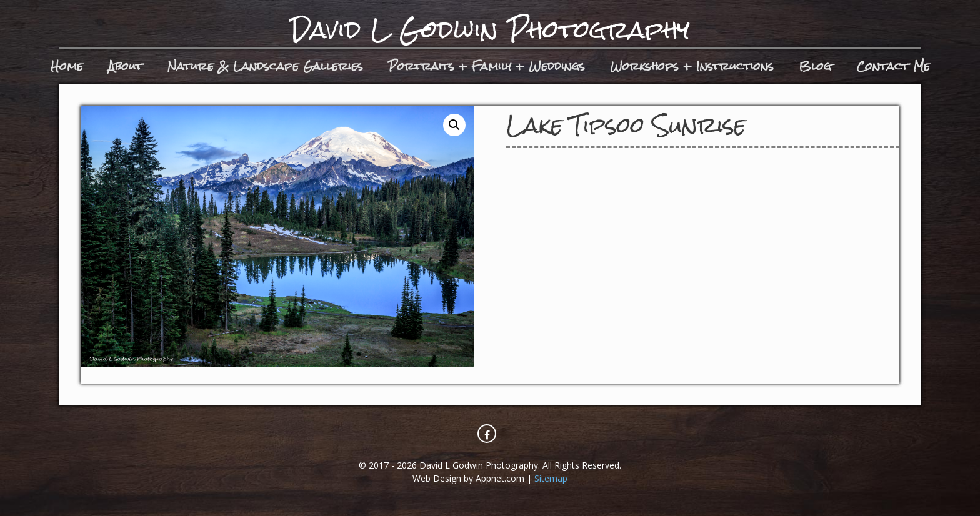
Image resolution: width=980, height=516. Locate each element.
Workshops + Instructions (692, 66)
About (125, 66)
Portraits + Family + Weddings (487, 66)
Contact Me (893, 66)
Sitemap (551, 478)
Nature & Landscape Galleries (265, 66)
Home (67, 66)
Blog (815, 66)
